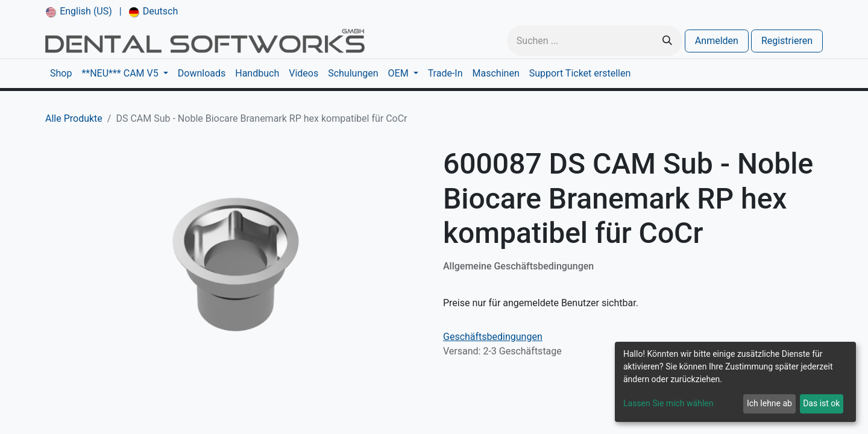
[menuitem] (79, 11)
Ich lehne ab (769, 403)
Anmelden (717, 41)
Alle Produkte (74, 118)
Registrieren (787, 41)
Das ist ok (821, 403)
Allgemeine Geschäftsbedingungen (518, 266)
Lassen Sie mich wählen (668, 403)
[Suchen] (667, 41)
